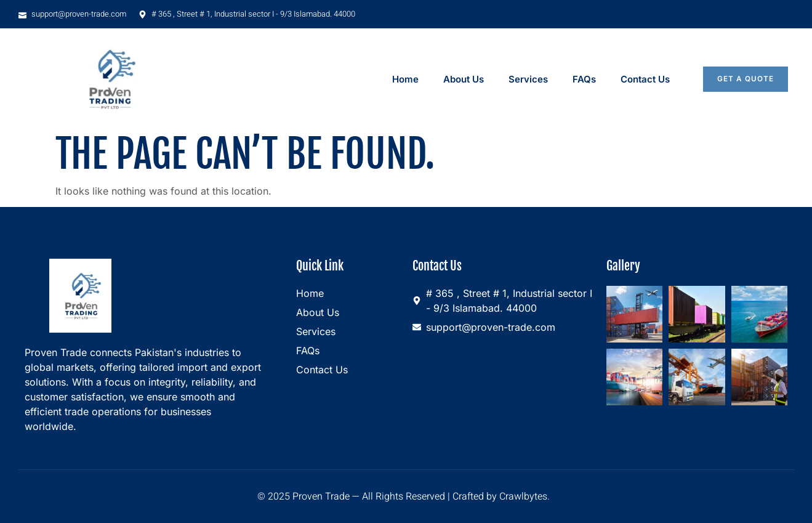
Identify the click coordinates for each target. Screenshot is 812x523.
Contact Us (645, 79)
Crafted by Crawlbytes (500, 497)
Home (405, 79)
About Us (464, 79)
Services (528, 79)
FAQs (584, 79)
